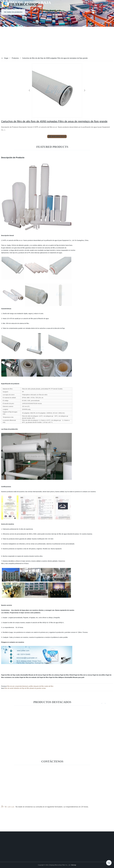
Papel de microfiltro (99, 675)
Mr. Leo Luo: (8, 813)
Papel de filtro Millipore (57, 677)
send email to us (57, 136)
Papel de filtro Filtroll (67, 675)
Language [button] (108, 4)
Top (109, 862)
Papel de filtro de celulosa (51, 675)
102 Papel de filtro (43, 677)
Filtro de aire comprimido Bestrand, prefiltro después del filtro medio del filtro (30, 686)
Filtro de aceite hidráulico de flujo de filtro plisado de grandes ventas (25, 688)
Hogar (6, 58)
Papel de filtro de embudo (28, 677)
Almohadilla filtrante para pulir (74, 677)
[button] (93, 4)
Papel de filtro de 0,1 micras (83, 675)
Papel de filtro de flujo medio (11, 675)
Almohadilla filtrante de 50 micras (31, 675)
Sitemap (73, 865)
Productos (15, 58)
